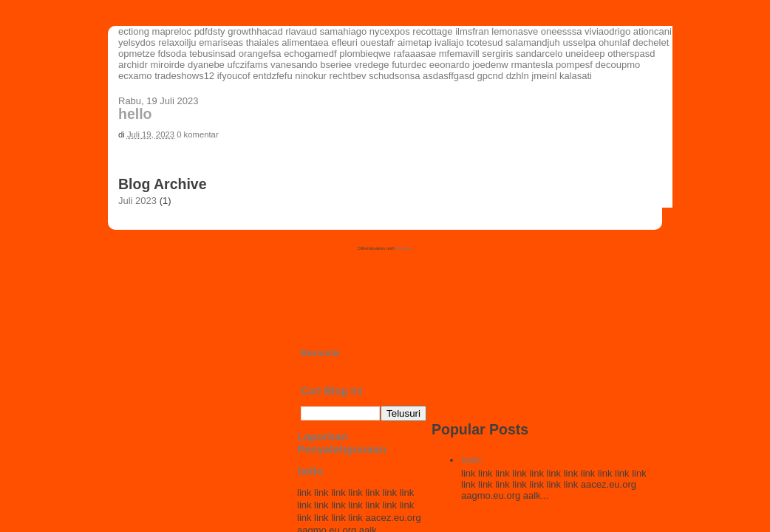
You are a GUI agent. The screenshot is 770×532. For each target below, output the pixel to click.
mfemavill (459, 54)
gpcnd (490, 76)
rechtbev (348, 76)
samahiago (344, 31)
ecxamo (135, 76)
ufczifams (247, 65)
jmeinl (544, 76)
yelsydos (137, 42)
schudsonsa (394, 76)
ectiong (134, 31)
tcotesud (484, 42)
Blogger (403, 248)
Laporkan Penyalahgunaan (342, 443)
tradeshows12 (184, 76)
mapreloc (172, 31)
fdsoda (173, 54)
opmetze (137, 54)
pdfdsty (210, 31)
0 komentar (198, 134)
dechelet (651, 42)
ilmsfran (472, 31)
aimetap (415, 42)
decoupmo (618, 65)
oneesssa (562, 31)
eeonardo (450, 65)
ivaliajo (449, 42)
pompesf (574, 65)
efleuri (344, 42)
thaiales (263, 42)
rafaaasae (415, 54)
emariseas (221, 42)
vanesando (294, 65)
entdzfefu (273, 76)
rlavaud (301, 31)
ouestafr (377, 42)
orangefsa (260, 54)
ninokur (311, 76)
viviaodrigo (607, 31)
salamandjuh (533, 42)
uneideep (585, 54)
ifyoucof (234, 76)
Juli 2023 (137, 201)
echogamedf (310, 54)
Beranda (320, 353)
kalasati (576, 76)
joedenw (490, 65)
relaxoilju (177, 42)
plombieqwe (365, 54)
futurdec (409, 65)
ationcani (653, 31)
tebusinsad (212, 54)
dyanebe (206, 65)
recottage (432, 31)
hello (135, 114)
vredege (372, 65)
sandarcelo (539, 54)
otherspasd (631, 54)
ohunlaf (614, 42)
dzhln (518, 76)
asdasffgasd (449, 76)
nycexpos (390, 31)
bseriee (336, 65)
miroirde (167, 65)
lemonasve (515, 31)
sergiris (497, 54)
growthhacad (255, 31)
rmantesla (532, 65)
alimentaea (305, 42)
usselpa (579, 42)
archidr (133, 65)
